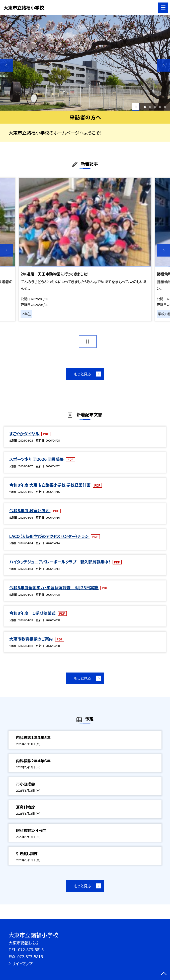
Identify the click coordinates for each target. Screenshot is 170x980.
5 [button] (165, 107)
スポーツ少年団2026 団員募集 (37, 459)
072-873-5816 (31, 949)
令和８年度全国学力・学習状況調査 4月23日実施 (54, 587)
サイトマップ (22, 963)
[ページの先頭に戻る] (164, 974)
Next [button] (164, 65)
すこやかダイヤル (25, 434)
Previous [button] (6, 65)
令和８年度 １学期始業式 (33, 613)
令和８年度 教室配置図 (30, 510)
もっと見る (82, 374)
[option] (85, 63)
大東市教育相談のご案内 (32, 639)
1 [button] (145, 107)
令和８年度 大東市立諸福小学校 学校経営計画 (50, 485)
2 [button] (150, 107)
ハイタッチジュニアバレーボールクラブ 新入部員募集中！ (60, 562)
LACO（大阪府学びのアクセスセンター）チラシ (49, 536)
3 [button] (155, 107)
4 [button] (160, 107)
